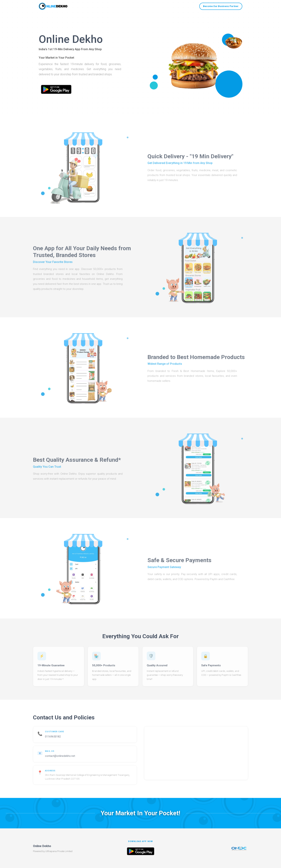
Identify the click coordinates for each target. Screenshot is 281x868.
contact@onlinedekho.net (60, 759)
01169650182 (53, 740)
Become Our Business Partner (221, 6)
